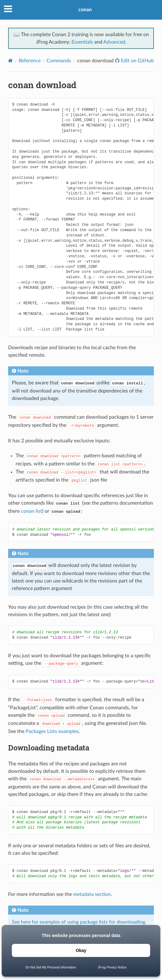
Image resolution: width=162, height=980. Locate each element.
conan (85, 10)
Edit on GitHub (137, 61)
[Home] (10, 61)
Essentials (82, 42)
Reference (30, 61)
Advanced (114, 42)
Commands (59, 61)
